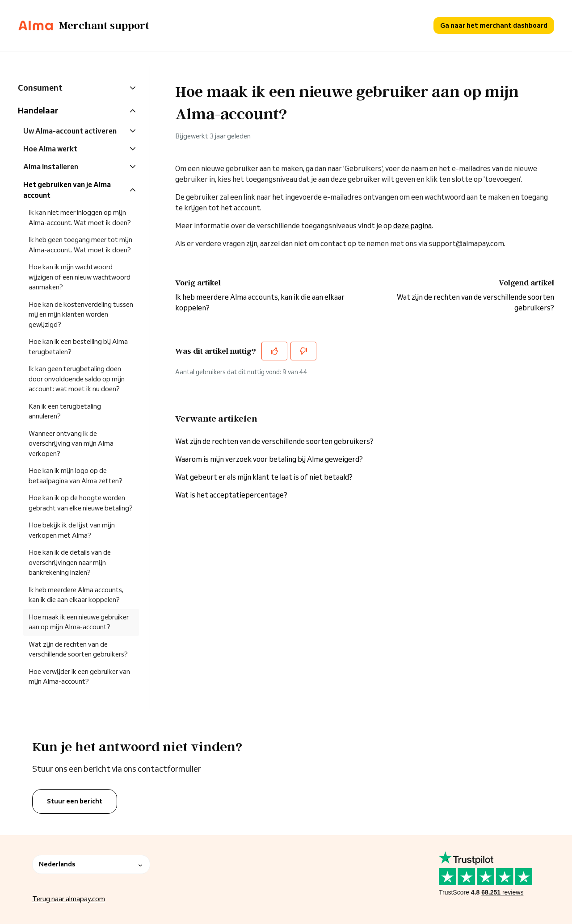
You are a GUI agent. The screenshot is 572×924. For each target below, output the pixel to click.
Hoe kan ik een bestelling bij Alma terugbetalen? (78, 347)
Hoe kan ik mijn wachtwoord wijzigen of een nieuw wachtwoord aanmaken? (80, 277)
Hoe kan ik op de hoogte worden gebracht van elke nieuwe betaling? (81, 503)
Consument (40, 88)
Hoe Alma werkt (50, 149)
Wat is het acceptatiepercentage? (231, 495)
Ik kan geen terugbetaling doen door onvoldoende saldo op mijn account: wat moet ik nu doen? (77, 379)
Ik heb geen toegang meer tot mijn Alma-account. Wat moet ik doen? (80, 245)
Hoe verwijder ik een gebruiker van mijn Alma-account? (79, 677)
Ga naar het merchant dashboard (494, 25)
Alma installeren (51, 167)
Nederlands (91, 864)
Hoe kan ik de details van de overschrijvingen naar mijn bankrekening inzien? (70, 562)
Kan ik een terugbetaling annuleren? (65, 411)
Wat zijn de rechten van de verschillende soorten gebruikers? (274, 441)
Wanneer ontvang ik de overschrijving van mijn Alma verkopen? (71, 443)
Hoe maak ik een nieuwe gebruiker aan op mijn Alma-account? (79, 622)
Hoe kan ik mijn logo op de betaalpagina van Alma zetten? (76, 476)
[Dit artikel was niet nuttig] (303, 351)
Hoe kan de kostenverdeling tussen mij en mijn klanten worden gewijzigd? (81, 314)
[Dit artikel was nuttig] (274, 351)
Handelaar (38, 110)
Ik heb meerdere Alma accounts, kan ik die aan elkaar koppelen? (76, 595)
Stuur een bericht (75, 801)
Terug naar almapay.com (69, 899)
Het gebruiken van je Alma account (67, 190)
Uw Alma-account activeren (70, 131)
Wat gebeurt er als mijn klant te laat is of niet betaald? (264, 477)
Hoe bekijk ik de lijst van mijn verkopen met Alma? (72, 530)
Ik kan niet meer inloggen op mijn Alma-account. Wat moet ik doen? (80, 217)
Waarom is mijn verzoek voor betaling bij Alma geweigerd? (269, 459)
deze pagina (412, 226)
